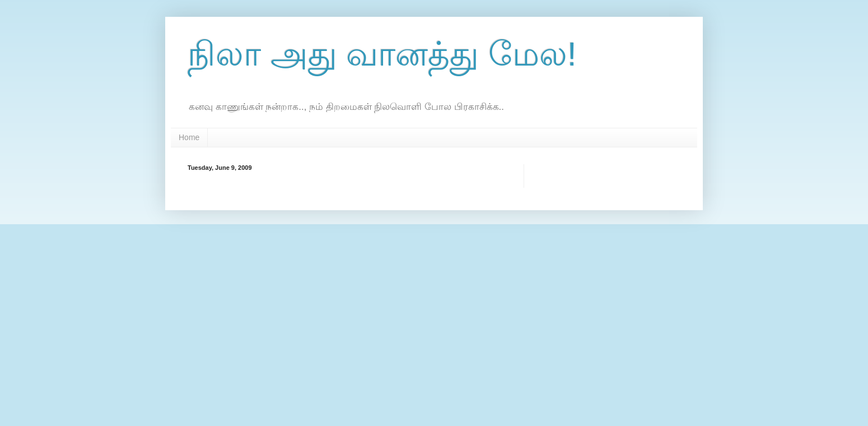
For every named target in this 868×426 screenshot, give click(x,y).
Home (189, 137)
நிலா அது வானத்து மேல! (382, 54)
